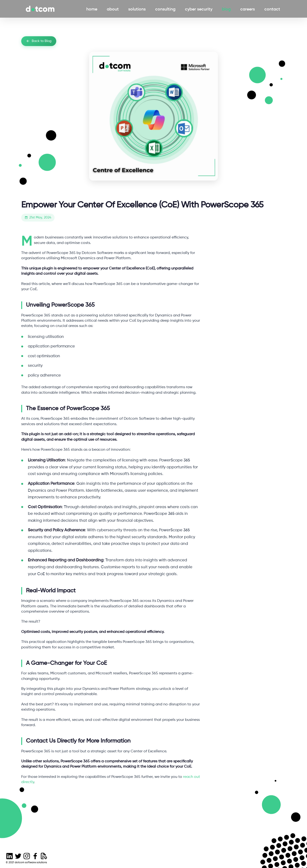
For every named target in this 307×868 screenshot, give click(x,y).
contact (273, 9)
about (114, 9)
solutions (138, 9)
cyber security (200, 9)
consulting (166, 9)
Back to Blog (39, 41)
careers (248, 9)
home (93, 9)
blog (227, 9)
